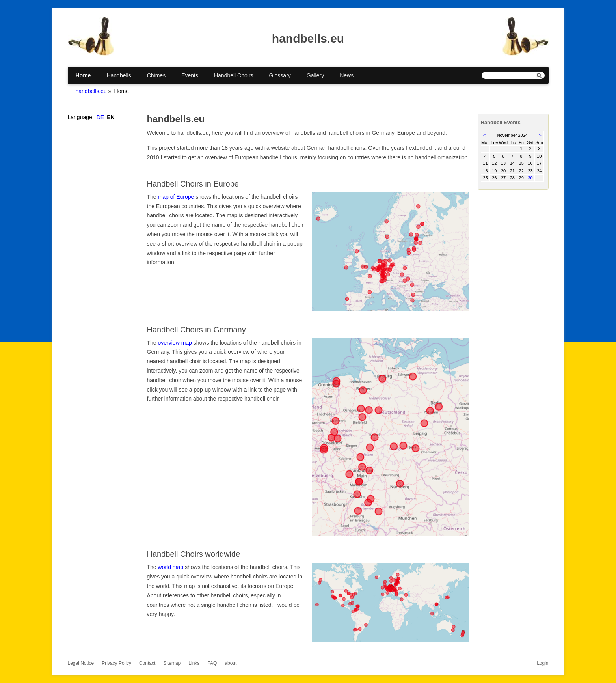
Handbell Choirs (234, 75)
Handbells (119, 75)
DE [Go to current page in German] (100, 117)
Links (194, 663)
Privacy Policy (116, 663)
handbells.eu (91, 91)
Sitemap (172, 663)
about (231, 663)
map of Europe (176, 197)
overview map (175, 343)
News (347, 75)
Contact (147, 663)
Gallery (315, 75)
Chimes (156, 75)
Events (190, 75)
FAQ (212, 663)
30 (530, 178)
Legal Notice (81, 663)
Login (542, 663)
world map (171, 567)
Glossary (280, 75)
